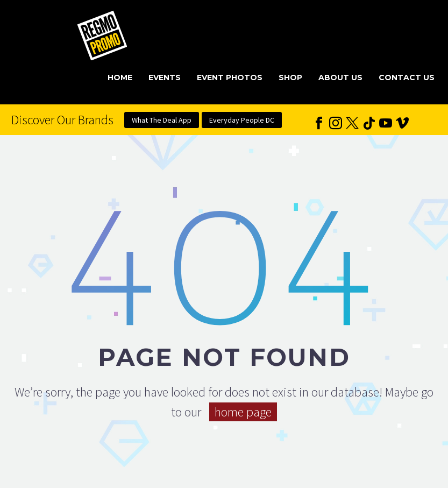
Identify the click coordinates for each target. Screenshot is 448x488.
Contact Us (407, 77)
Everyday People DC (242, 120)
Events (165, 77)
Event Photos (230, 77)
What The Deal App (162, 120)
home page (243, 412)
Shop (290, 77)
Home (120, 77)
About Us (340, 77)
